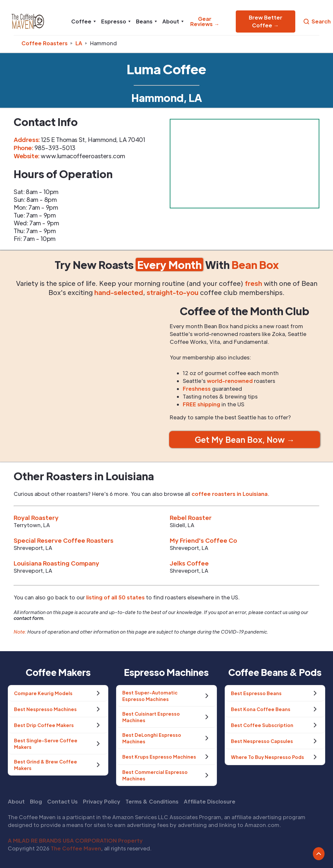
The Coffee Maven (76, 848)
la (79, 43)
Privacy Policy (102, 801)
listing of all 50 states (115, 597)
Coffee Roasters (45, 43)
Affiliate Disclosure (210, 801)
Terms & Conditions (152, 801)
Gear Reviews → (205, 21)
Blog (36, 801)
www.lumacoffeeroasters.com (83, 156)
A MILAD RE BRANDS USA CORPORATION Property (75, 840)
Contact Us (62, 801)
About (16, 801)
